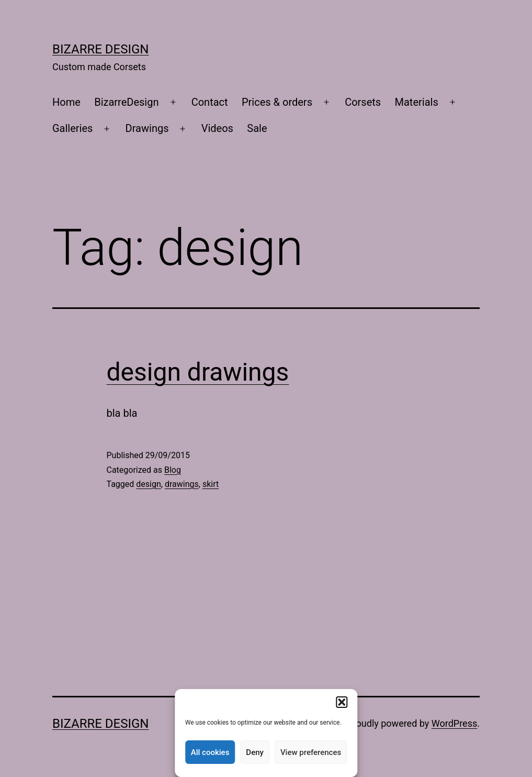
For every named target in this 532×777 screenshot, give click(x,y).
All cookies (210, 752)
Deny (255, 752)
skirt (211, 484)
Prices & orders (277, 102)
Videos (217, 128)
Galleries (72, 128)
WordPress (454, 723)
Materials (417, 102)
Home (66, 102)
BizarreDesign (126, 102)
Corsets (363, 102)
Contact (210, 102)
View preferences (311, 752)
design (148, 484)
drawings (182, 484)
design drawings (198, 372)
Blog (173, 470)
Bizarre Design (100, 49)
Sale (257, 128)
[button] (342, 702)
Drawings (147, 128)
